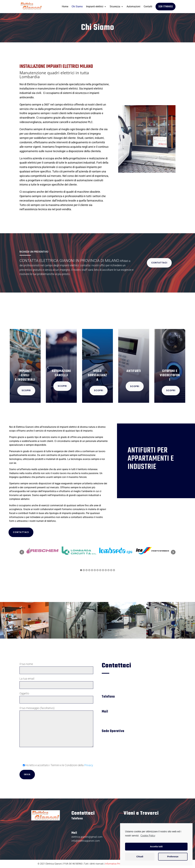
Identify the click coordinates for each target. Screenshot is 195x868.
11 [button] (108, 570)
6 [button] (95, 570)
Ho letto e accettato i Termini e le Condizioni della (56, 765)
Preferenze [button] (173, 857)
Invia (27, 774)
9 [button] (103, 570)
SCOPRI (26, 390)
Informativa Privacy (115, 864)
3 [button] (87, 570)
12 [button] (111, 570)
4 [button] (89, 570)
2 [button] (84, 570)
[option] (42, 551)
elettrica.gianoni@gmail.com (87, 837)
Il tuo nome (56, 667)
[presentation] (43, 757)
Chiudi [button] (140, 857)
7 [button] (97, 570)
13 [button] (114, 570)
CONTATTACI (159, 263)
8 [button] (100, 570)
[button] (22, 552)
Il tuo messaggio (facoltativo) (56, 727)
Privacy (89, 765)
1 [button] (81, 570)
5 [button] (92, 570)
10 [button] (106, 570)
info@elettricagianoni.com (86, 841)
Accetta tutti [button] (156, 847)
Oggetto (56, 696)
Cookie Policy (148, 836)
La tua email (56, 682)
